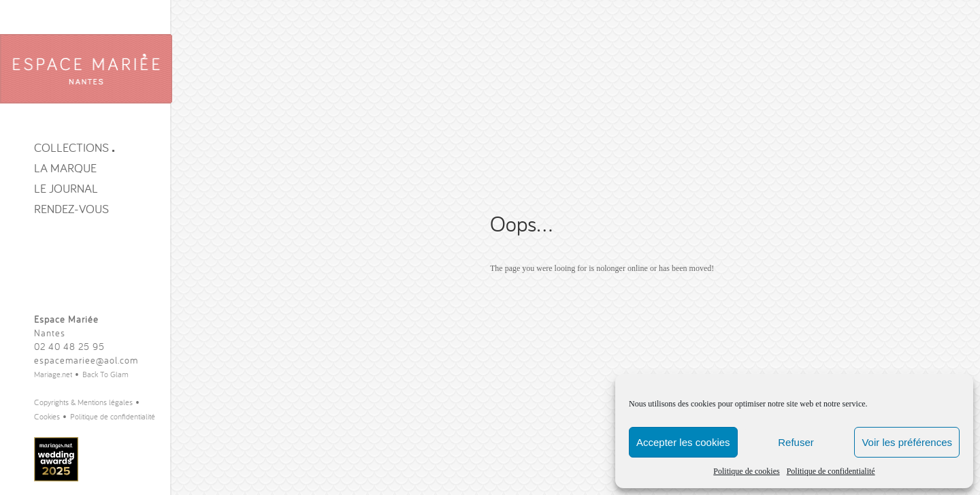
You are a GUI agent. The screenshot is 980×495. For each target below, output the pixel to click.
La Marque (65, 168)
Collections (74, 147)
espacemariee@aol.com (86, 360)
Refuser (796, 442)
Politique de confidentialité (831, 471)
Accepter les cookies (683, 442)
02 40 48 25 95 (69, 347)
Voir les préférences (907, 442)
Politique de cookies (746, 471)
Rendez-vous (71, 209)
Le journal (66, 188)
